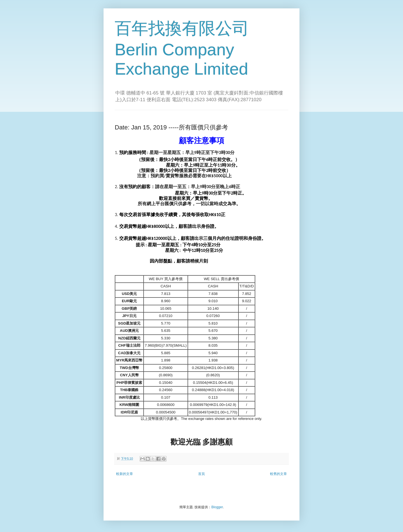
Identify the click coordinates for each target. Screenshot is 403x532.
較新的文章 (125, 474)
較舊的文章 (278, 474)
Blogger (217, 507)
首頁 (201, 474)
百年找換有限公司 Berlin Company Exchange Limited (182, 49)
